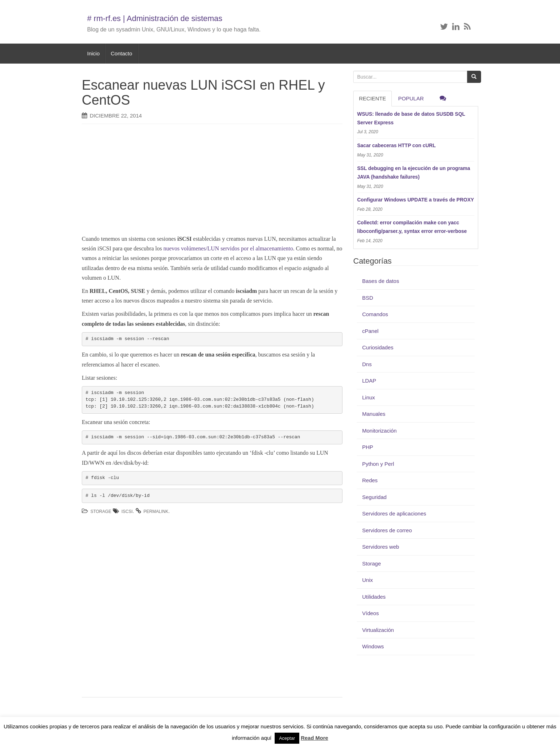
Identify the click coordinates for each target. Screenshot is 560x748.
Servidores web (381, 547)
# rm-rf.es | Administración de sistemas (155, 18)
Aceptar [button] (287, 738)
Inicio (93, 53)
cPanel (370, 331)
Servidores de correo (387, 530)
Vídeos (371, 613)
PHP (368, 447)
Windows (373, 646)
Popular (411, 98)
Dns (367, 364)
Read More (314, 738)
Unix (367, 580)
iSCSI (127, 512)
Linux (369, 397)
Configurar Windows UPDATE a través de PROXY (416, 200)
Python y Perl (378, 464)
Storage (101, 512)
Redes (370, 480)
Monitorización (379, 431)
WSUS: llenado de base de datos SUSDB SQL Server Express (411, 118)
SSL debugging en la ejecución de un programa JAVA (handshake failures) (414, 173)
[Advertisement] (201, 181)
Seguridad (374, 497)
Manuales (374, 414)
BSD (368, 298)
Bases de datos (381, 281)
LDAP (369, 381)
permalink (156, 512)
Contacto (121, 53)
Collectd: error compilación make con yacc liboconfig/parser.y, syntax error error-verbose (412, 227)
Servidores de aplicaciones (394, 513)
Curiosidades (378, 347)
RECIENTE (372, 98)
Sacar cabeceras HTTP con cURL (396, 145)
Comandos (375, 314)
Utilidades (374, 597)
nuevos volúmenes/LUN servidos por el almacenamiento (228, 248)
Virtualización (378, 630)
